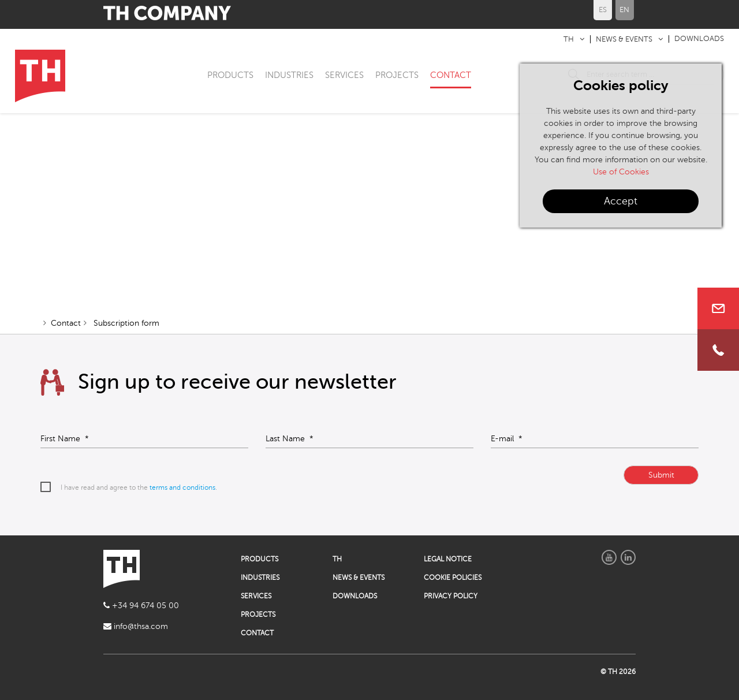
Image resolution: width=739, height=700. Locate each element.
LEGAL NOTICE (448, 559)
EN (624, 10)
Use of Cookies (621, 172)
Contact (66, 323)
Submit (661, 475)
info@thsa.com (136, 626)
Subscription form (125, 323)
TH (569, 39)
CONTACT (451, 75)
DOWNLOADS (699, 39)
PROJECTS (397, 75)
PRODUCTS (230, 75)
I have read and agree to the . (139, 487)
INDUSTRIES (289, 75)
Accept (621, 201)
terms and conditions (182, 487)
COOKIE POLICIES (453, 578)
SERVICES (344, 75)
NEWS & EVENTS (624, 39)
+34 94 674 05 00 (141, 606)
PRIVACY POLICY (451, 596)
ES (603, 10)
